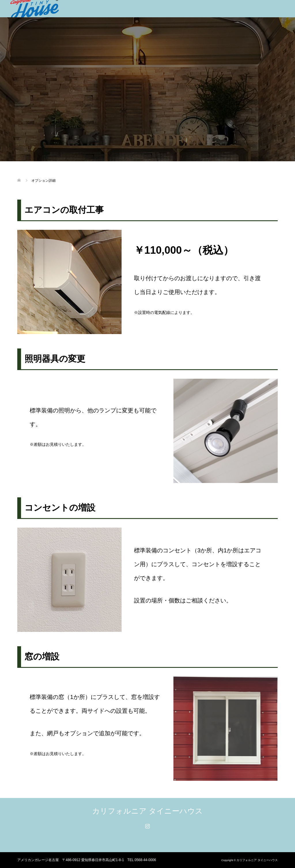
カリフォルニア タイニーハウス (147, 811)
